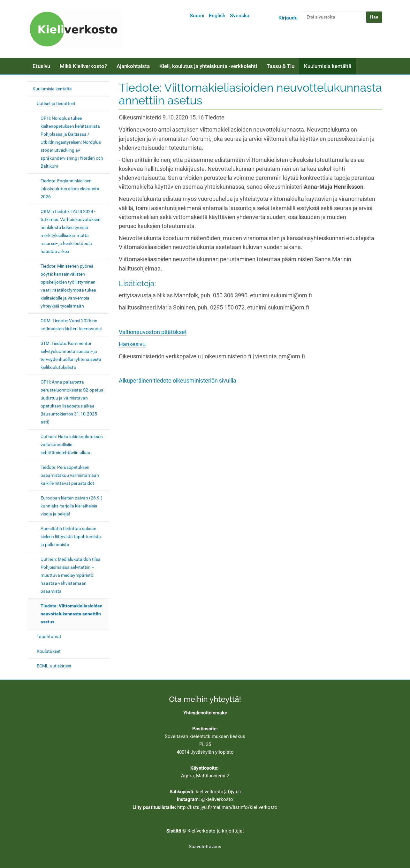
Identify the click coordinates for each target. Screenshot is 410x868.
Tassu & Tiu (281, 66)
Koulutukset (49, 651)
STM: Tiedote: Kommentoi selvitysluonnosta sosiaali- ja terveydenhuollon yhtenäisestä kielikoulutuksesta (71, 355)
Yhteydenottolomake (205, 713)
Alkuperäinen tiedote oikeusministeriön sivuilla (178, 381)
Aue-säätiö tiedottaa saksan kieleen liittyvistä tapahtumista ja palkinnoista (71, 537)
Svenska (240, 15)
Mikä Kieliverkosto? (83, 66)
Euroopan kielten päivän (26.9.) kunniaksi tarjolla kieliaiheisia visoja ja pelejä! (72, 506)
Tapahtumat (49, 636)
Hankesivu (132, 344)
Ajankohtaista (133, 66)
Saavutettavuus (205, 847)
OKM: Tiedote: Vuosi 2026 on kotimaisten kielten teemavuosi (71, 325)
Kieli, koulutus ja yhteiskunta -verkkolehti (208, 66)
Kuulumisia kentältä (328, 66)
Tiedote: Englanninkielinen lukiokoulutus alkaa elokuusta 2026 (70, 189)
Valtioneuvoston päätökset (153, 332)
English (217, 15)
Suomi (197, 15)
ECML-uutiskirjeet (54, 666)
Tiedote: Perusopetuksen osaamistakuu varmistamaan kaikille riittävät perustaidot (70, 475)
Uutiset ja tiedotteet (56, 103)
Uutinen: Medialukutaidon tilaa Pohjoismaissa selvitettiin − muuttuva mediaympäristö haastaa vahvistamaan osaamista (71, 575)
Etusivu (41, 66)
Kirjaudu (288, 18)
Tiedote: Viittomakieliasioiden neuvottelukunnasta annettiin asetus (72, 614)
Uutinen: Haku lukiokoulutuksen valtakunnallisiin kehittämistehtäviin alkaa (72, 445)
